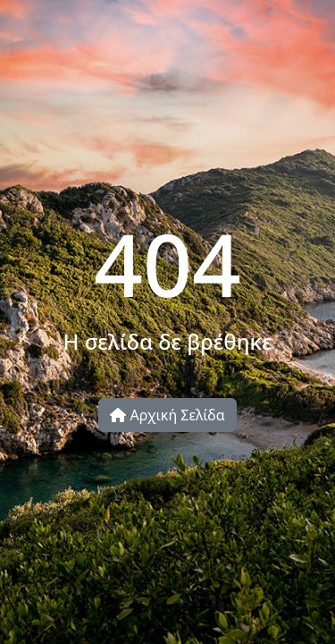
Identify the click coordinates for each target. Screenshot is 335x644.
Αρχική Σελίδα (167, 415)
